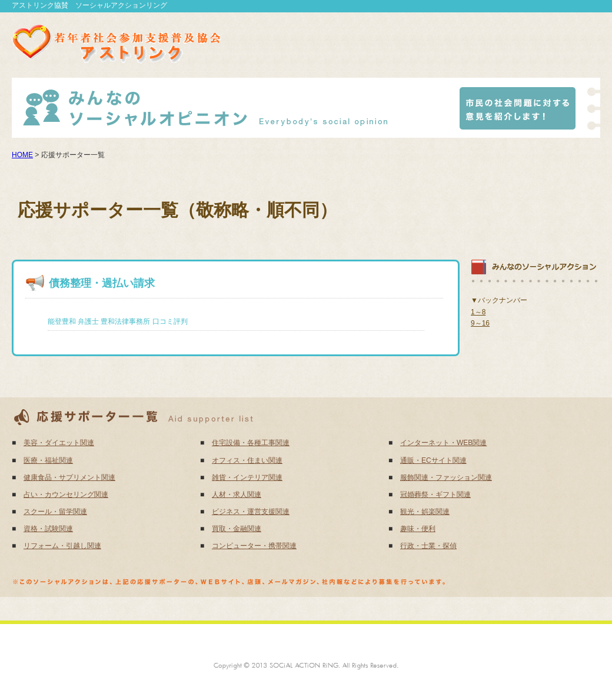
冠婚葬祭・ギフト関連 (435, 495)
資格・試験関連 (48, 529)
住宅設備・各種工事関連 (251, 443)
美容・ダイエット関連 (59, 443)
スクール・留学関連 (55, 512)
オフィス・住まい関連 (247, 460)
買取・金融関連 (237, 529)
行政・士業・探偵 (428, 546)
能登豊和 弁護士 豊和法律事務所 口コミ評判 (118, 321)
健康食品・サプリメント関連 (69, 477)
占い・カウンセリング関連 (66, 495)
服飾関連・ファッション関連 (446, 477)
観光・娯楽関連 (425, 512)
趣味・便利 (418, 529)
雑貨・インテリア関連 (247, 477)
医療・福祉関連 (48, 460)
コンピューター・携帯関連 (254, 546)
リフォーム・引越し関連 (62, 546)
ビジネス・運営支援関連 (251, 512)
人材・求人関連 (237, 495)
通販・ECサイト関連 (433, 460)
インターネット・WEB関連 (443, 443)
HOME (22, 155)
